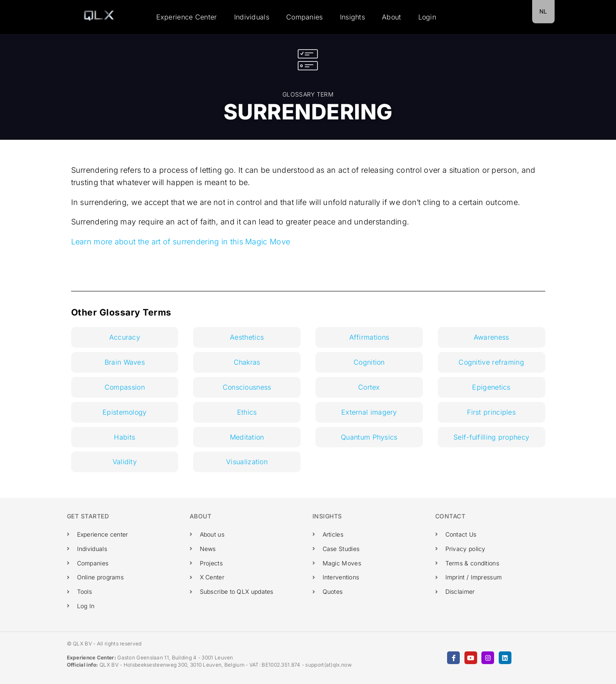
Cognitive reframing (491, 362)
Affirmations (369, 337)
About (392, 17)
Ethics (247, 412)
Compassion (125, 387)
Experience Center (187, 17)
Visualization (247, 462)
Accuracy (125, 337)
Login (427, 17)
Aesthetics (247, 337)
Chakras (247, 362)
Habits (124, 437)
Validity (125, 462)
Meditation (247, 437)
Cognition (369, 362)
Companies (305, 17)
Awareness (492, 337)
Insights (352, 17)
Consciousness (247, 387)
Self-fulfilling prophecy (491, 437)
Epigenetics (491, 387)
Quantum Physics (369, 437)
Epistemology (125, 412)
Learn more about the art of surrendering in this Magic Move (181, 242)
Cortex (369, 387)
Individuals (252, 17)
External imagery (369, 412)
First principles (491, 412)
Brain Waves (125, 362)
